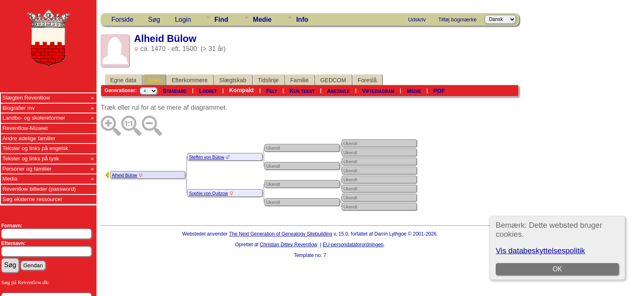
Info (302, 20)
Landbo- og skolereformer (34, 118)
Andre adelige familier (29, 138)
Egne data (123, 80)
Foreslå (367, 80)
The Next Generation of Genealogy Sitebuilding (281, 234)
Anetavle (338, 91)
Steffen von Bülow (207, 157)
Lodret (208, 91)
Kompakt (241, 90)
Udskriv (417, 20)
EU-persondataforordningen (353, 245)
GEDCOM (333, 80)
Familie (300, 80)
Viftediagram (378, 91)
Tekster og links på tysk (31, 158)
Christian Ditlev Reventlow (288, 245)
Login (183, 20)
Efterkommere (190, 80)
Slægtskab (233, 80)
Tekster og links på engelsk (35, 148)
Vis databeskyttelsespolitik (540, 251)
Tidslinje (268, 80)
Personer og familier (27, 169)
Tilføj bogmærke (457, 20)
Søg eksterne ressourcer (32, 199)
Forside (122, 20)
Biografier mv (19, 108)
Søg (154, 20)
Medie (262, 20)
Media (10, 179)
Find (221, 20)
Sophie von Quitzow (208, 193)
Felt (272, 91)
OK (557, 269)
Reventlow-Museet (25, 128)
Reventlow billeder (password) (39, 189)
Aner (154, 80)
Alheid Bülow (124, 175)
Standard (175, 91)
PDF (439, 91)
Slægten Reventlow (26, 98)
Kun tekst (302, 91)
